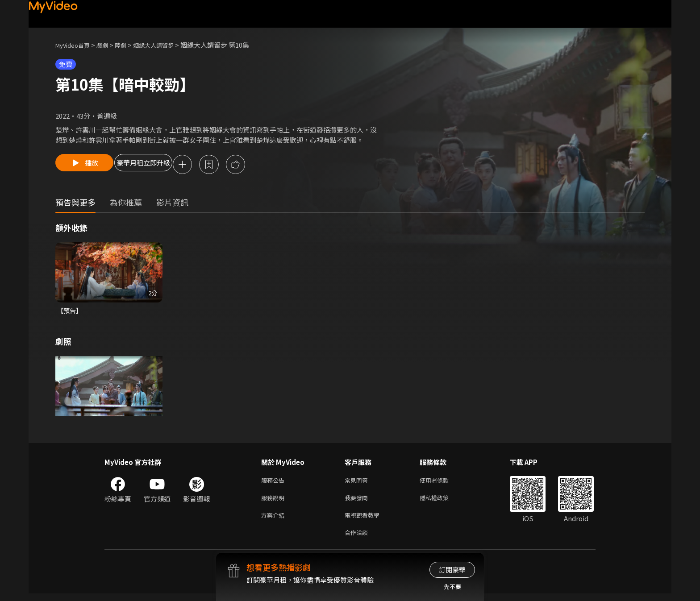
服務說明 (275, 502)
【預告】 (71, 312)
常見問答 (358, 483)
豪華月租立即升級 (164, 165)
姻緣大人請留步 (166, 45)
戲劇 (109, 45)
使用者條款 (442, 483)
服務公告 (275, 483)
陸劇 (129, 45)
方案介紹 (275, 520)
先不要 (452, 586)
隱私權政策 (442, 502)
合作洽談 (358, 539)
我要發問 (358, 502)
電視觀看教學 (365, 520)
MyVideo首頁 (76, 45)
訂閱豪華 (452, 570)
